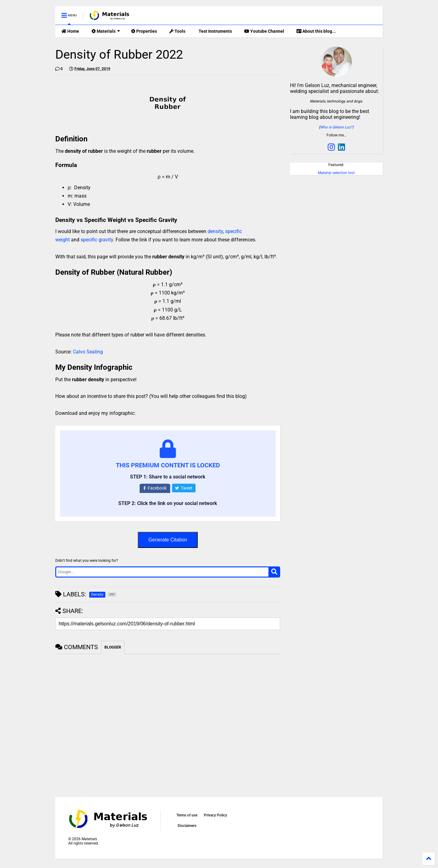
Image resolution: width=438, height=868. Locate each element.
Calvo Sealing (88, 352)
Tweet (184, 488)
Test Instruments (215, 31)
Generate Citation (168, 540)
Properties (144, 31)
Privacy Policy (215, 815)
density (215, 231)
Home (70, 31)
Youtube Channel (264, 31)
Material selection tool (336, 173)
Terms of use (187, 815)
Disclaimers (187, 826)
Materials (106, 31)
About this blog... (316, 31)
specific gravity (97, 240)
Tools (177, 31)
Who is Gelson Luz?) (337, 127)
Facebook (155, 488)
